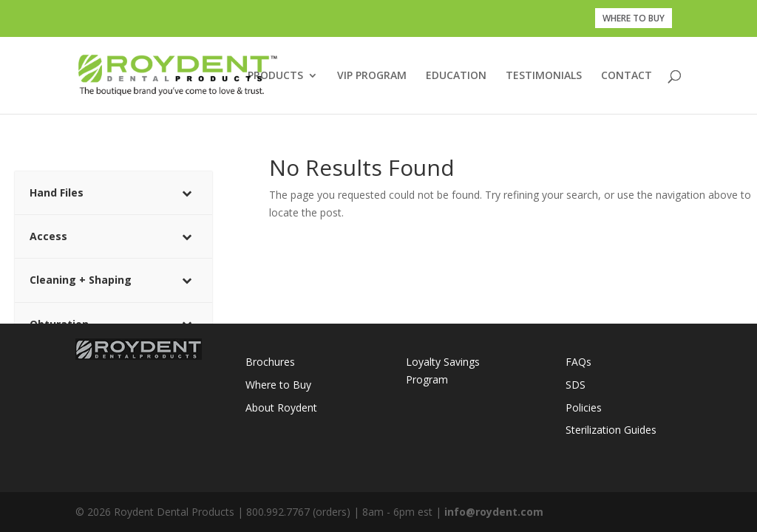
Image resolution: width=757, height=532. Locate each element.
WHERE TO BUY (634, 18)
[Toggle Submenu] (186, 193)
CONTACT (627, 76)
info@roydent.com (494, 512)
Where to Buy (278, 385)
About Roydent (281, 407)
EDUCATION (456, 76)
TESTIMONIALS (544, 76)
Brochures (270, 362)
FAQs (578, 362)
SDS (576, 385)
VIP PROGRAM (372, 76)
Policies (584, 407)
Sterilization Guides (611, 430)
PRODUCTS (275, 76)
